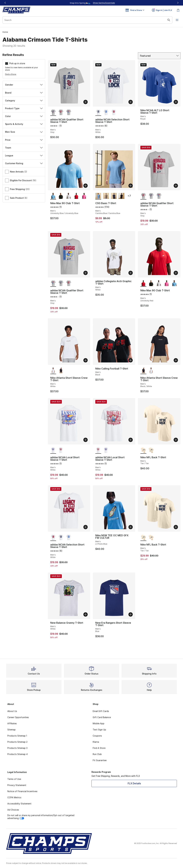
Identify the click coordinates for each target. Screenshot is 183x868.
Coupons (97, 736)
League (24, 155)
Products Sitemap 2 (17, 742)
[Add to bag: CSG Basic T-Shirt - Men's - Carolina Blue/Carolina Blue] (131, 186)
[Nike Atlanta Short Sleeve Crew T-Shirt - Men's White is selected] (53, 371)
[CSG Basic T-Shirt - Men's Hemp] (106, 196)
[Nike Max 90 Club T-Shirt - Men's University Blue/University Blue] (174, 283)
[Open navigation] (177, 20)
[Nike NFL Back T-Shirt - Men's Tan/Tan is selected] (143, 450)
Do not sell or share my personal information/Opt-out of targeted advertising (41, 817)
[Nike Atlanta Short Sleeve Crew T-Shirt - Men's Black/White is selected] (143, 371)
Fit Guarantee (100, 760)
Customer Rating (24, 163)
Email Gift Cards (101, 711)
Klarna (96, 742)
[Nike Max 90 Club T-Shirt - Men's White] (69, 196)
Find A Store (99, 748)
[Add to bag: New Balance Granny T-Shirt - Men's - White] (86, 614)
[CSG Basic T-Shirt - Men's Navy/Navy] (114, 196)
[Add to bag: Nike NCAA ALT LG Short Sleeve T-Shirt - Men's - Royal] (176, 102)
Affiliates (12, 723)
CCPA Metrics (14, 797)
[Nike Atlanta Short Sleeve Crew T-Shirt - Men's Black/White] (61, 371)
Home (5, 32)
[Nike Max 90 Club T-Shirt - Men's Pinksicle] (84, 196)
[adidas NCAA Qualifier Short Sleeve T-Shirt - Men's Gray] (61, 112)
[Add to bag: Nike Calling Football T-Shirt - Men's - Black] (131, 360)
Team (24, 148)
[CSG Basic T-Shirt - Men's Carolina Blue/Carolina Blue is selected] (98, 196)
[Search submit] (168, 20)
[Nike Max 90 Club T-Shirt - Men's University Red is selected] (143, 283)
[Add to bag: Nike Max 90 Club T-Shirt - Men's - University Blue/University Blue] (86, 186)
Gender (24, 85)
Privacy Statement (17, 785)
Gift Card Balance (102, 717)
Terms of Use (14, 779)
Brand (24, 93)
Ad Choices (13, 810)
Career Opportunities (18, 717)
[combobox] (87, 20)
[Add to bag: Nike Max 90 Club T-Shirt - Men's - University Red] (176, 273)
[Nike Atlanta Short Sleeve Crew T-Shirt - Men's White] (151, 371)
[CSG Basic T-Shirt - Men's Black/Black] (121, 196)
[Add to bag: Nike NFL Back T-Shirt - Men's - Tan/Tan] (176, 440)
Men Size (24, 132)
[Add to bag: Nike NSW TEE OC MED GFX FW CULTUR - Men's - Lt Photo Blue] (131, 527)
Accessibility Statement (19, 804)
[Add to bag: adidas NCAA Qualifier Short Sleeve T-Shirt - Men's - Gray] (86, 102)
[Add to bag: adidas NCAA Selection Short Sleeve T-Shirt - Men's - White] (131, 102)
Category (24, 101)
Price (24, 140)
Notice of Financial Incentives (22, 791)
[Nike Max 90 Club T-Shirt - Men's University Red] (76, 196)
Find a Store (11, 74)
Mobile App (99, 723)
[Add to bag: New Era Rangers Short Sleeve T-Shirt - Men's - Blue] (131, 614)
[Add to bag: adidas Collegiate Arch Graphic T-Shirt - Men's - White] (131, 273)
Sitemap (11, 730)
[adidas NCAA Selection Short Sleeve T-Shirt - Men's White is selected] (98, 112)
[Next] (178, 3)
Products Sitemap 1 (17, 736)
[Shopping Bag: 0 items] (178, 10)
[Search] (87, 20)
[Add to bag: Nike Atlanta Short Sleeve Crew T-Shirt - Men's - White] (86, 360)
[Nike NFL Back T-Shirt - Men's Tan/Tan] (151, 450)
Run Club (97, 754)
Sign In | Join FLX (162, 10)
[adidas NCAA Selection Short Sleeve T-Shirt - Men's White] (106, 112)
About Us (12, 711)
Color (24, 116)
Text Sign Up (99, 730)
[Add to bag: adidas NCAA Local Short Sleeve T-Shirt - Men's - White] (86, 440)
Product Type (24, 108)
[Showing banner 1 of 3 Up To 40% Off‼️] (91, 3)
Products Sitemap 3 (17, 748)
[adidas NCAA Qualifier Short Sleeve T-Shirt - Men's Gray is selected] (53, 112)
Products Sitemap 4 (17, 754)
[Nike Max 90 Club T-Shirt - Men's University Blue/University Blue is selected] (53, 196)
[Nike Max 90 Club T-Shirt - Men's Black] (61, 196)
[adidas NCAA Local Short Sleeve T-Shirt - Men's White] (61, 450)
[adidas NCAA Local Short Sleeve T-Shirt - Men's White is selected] (53, 450)
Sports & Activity (24, 124)
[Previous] (5, 3)
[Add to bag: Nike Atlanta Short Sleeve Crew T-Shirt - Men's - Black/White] (176, 360)
